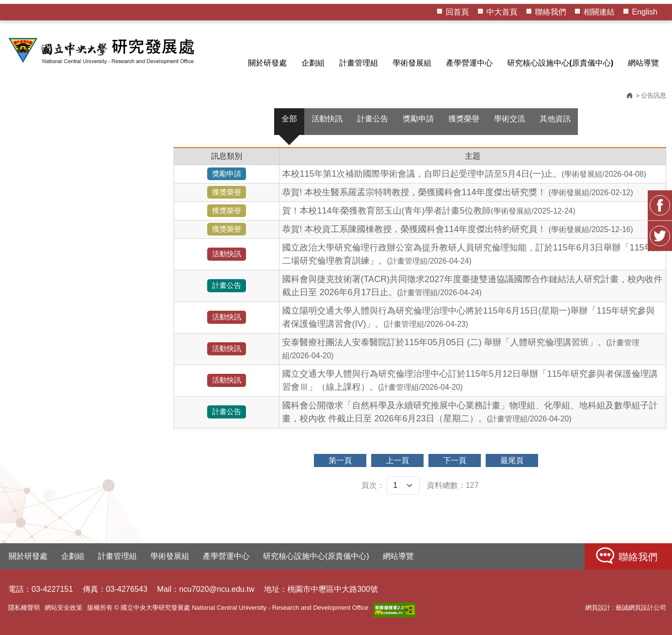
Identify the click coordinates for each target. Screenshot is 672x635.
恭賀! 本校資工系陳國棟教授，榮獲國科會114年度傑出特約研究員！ (457, 229)
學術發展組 (412, 63)
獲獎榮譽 (464, 119)
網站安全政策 (64, 608)
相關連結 (599, 12)
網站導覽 (643, 63)
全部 (289, 119)
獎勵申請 (418, 119)
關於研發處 (267, 63)
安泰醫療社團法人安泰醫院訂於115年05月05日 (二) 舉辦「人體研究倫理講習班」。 (460, 349)
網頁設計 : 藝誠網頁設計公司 (626, 608)
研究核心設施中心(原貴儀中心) (560, 63)
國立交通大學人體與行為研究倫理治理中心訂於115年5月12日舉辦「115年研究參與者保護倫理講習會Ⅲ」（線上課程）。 (470, 380)
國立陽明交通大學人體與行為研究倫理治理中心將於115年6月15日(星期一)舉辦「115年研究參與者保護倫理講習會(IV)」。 (468, 317)
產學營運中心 (469, 63)
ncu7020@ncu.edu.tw (217, 589)
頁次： (373, 485)
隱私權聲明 (24, 608)
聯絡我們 (551, 12)
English (645, 12)
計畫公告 (373, 119)
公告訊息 (654, 95)
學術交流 (509, 119)
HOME (103, 50)
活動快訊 (327, 119)
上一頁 (397, 460)
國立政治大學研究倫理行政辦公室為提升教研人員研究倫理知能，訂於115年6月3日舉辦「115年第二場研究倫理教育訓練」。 (472, 254)
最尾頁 (512, 460)
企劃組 (313, 63)
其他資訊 (555, 119)
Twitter (660, 236)
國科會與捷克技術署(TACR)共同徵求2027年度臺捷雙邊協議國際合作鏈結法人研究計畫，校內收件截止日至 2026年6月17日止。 (472, 286)
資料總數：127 (453, 485)
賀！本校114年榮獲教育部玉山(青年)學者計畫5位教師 (428, 211)
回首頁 (458, 12)
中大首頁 (502, 12)
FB (660, 205)
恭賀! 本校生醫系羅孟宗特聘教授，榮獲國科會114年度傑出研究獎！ (457, 192)
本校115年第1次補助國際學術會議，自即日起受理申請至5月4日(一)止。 (464, 174)
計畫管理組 (359, 63)
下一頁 (455, 460)
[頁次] (403, 485)
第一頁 (340, 460)
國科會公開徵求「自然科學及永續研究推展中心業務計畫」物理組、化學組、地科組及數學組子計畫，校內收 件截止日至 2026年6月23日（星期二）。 (470, 412)
